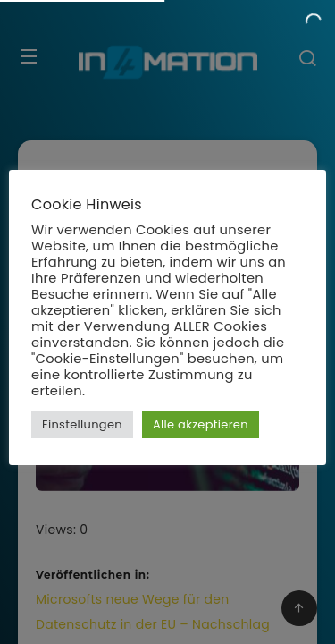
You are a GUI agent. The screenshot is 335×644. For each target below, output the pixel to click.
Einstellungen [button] (82, 424)
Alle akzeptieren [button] (201, 424)
